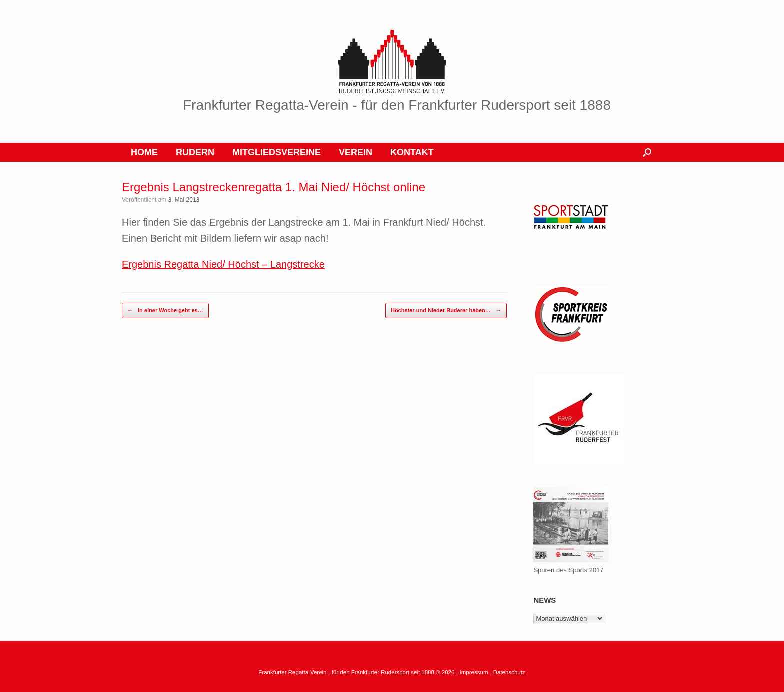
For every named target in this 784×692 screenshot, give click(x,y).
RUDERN (195, 152)
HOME (144, 152)
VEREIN (356, 152)
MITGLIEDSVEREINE (277, 152)
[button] (647, 152)
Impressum (475, 672)
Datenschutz (509, 672)
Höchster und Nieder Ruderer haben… (446, 310)
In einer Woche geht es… (165, 310)
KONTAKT (412, 152)
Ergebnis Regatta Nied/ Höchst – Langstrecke (223, 264)
